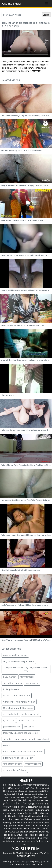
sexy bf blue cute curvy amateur (19, 661)
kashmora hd (32, 683)
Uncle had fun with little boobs (18, 708)
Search (46, 15)
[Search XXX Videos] (22, 15)
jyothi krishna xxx (12, 727)
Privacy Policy (34, 861)
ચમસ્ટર (6, 745)
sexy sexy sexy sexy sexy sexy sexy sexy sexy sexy (26, 669)
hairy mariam (10, 677)
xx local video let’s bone (15, 770)
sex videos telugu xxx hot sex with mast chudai (26, 739)
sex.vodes (29, 727)
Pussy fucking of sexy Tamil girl (18, 758)
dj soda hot (9, 720)
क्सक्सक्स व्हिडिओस (33, 764)
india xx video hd (26, 720)
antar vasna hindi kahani (15, 655)
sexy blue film (34, 801)
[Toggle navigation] (47, 4)
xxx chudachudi (11, 714)
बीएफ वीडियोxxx (27, 677)
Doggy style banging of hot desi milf (21, 733)
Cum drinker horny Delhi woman (19, 702)
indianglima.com (11, 689)
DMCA (6, 861)
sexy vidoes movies (12, 683)
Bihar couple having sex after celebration (23, 752)
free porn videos (34, 864)
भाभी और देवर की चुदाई (12, 764)
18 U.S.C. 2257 (18, 861)
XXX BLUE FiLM (11, 4)
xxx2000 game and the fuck (17, 696)
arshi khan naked (31, 714)
